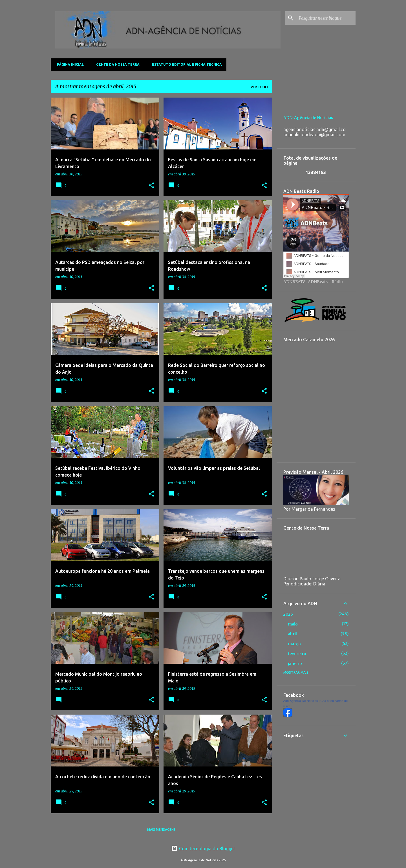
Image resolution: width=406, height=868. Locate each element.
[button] (151, 186)
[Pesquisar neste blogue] (326, 18)
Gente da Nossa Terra (116, 64)
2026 (288, 614)
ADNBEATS (294, 282)
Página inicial (69, 64)
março (294, 644)
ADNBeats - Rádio (325, 282)
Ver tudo (259, 87)
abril (292, 634)
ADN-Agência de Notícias (308, 118)
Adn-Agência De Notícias (301, 701)
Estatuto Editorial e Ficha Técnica (185, 64)
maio (293, 624)
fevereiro (297, 654)
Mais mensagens (161, 830)
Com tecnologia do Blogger (203, 849)
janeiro (295, 664)
